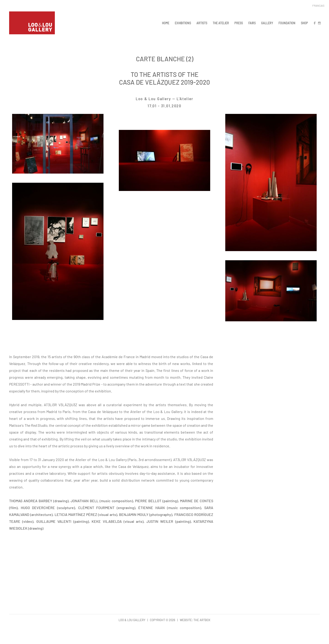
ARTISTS (202, 23)
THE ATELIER (221, 23)
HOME (166, 23)
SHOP (304, 23)
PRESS (239, 23)
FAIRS (252, 23)
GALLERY (267, 23)
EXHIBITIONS (183, 23)
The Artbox (202, 620)
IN (319, 23)
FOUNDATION (287, 23)
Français (318, 5)
